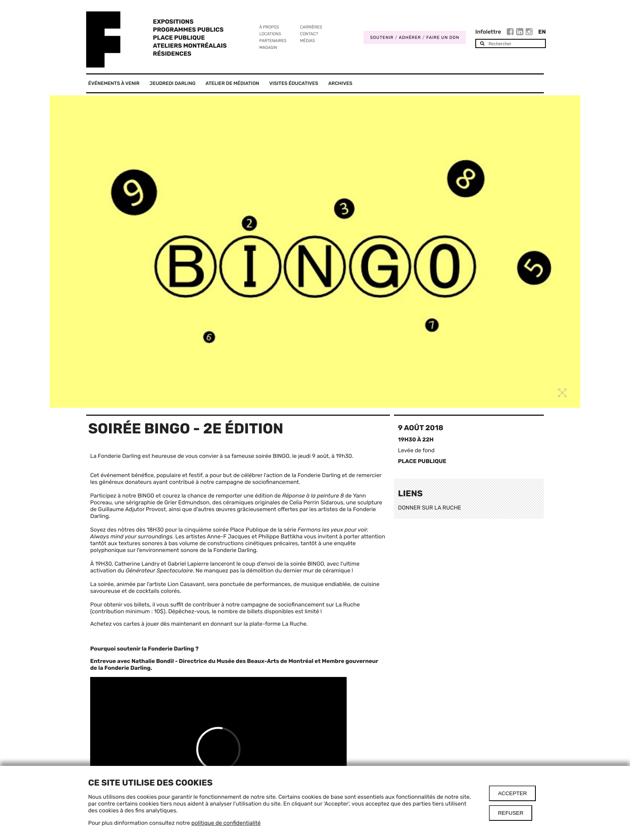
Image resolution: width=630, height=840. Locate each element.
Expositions (173, 22)
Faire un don (443, 37)
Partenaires (273, 41)
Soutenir (382, 37)
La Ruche (294, 624)
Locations (270, 34)
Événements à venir (114, 83)
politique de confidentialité (226, 823)
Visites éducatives (294, 83)
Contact (309, 34)
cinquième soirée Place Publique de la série (241, 530)
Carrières (311, 27)
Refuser (511, 813)
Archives (340, 83)
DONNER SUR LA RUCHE (430, 508)
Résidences (172, 54)
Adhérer (410, 37)
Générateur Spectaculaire (159, 571)
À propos (269, 27)
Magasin (268, 47)
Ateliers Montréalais (190, 46)
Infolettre (488, 32)
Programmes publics (188, 30)
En (542, 32)
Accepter (512, 793)
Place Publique (179, 38)
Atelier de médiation (232, 83)
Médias (308, 41)
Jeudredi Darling (173, 83)
